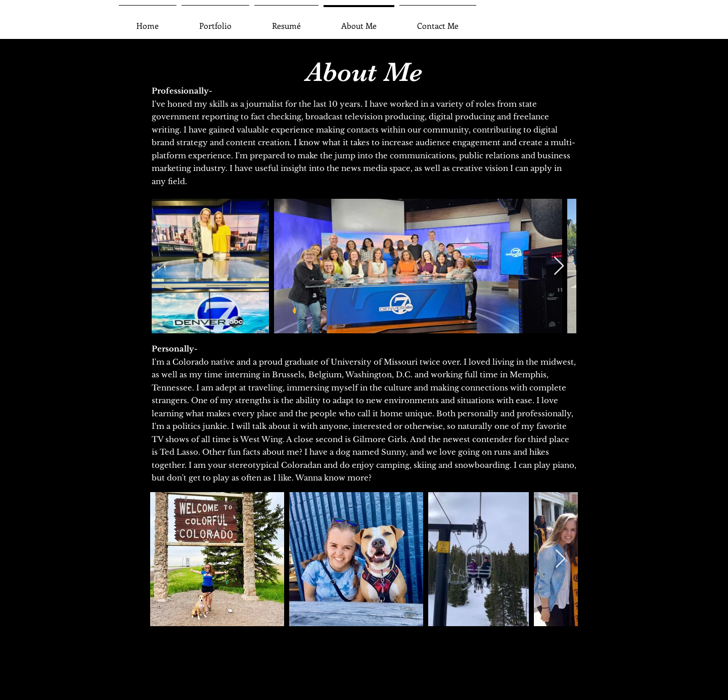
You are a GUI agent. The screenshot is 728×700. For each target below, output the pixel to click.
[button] (215, 21)
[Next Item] (559, 266)
